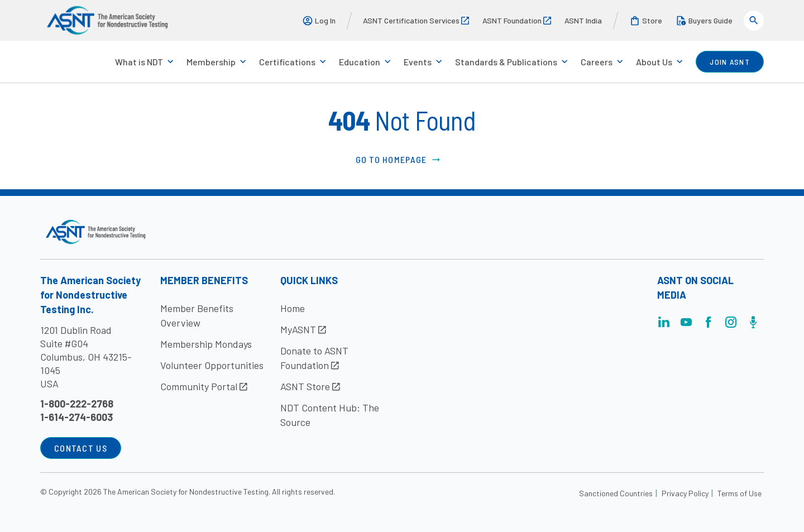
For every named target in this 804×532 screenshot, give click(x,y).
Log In (319, 21)
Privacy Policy (685, 493)
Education (360, 62)
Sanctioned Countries (616, 493)
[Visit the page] (664, 325)
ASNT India (583, 20)
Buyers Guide (704, 21)
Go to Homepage (399, 160)
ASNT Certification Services (416, 20)
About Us (654, 62)
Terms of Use (740, 493)
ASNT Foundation (517, 20)
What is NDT (139, 62)
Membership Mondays (206, 344)
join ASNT (730, 62)
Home (293, 308)
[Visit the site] (96, 232)
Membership (211, 62)
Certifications (287, 62)
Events (418, 62)
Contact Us (81, 448)
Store (646, 21)
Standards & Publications (506, 62)
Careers (597, 62)
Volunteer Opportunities (212, 365)
